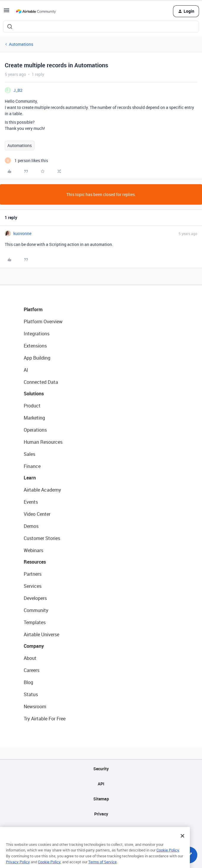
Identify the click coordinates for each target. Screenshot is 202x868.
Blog (28, 682)
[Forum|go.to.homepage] (36, 11)
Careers (32, 670)
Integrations (37, 334)
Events (31, 502)
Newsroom (35, 707)
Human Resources (43, 442)
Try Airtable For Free (45, 719)
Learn (30, 478)
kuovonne (22, 233)
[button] (7, 12)
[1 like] (26, 160)
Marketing (34, 418)
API (101, 784)
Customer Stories (42, 538)
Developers (35, 598)
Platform (33, 309)
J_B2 (18, 90)
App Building (37, 358)
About (30, 658)
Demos (31, 526)
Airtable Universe (41, 634)
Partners (33, 574)
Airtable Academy (42, 490)
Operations (35, 430)
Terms (101, 829)
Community (36, 610)
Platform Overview (43, 322)
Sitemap (101, 799)
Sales (29, 454)
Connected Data (41, 382)
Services (33, 586)
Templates (35, 622)
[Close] (182, 843)
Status (31, 694)
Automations (21, 44)
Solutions (34, 394)
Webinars (33, 550)
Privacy (101, 814)
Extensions (35, 346)
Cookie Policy (168, 857)
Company (34, 646)
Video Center (37, 514)
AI (26, 370)
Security (101, 769)
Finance (32, 466)
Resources (35, 562)
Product (32, 406)
